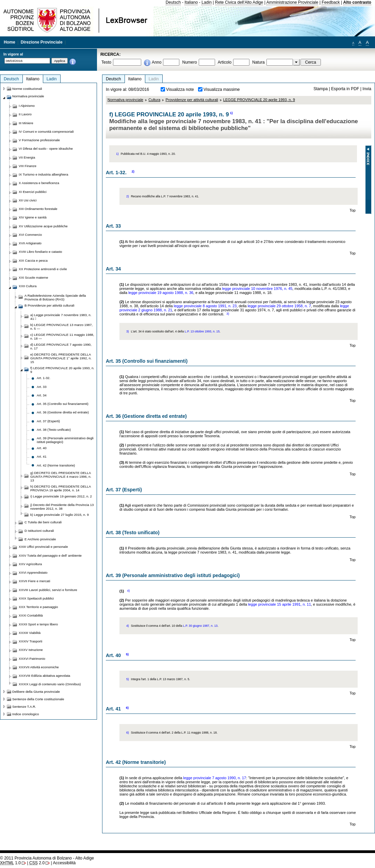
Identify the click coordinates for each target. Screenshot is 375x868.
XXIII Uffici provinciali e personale (43, 547)
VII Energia (27, 157)
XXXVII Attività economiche (39, 667)
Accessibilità (64, 863)
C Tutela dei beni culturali (43, 522)
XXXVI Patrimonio (32, 659)
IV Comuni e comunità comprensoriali (46, 132)
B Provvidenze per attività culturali (49, 305)
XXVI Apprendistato (33, 572)
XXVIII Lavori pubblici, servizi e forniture (48, 590)
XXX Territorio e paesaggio (38, 607)
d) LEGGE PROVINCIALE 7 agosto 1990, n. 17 (61, 346)
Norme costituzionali (27, 89)
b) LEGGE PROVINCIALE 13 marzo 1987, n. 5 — (61, 327)
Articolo (225, 62)
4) (128, 591)
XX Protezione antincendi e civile (43, 269)
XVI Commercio (30, 235)
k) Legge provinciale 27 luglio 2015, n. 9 (60, 515)
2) (133, 171)
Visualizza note (180, 89)
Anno (157, 62)
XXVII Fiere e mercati (34, 581)
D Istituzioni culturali (39, 531)
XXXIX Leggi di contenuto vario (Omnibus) (50, 684)
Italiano (191, 2)
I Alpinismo (27, 106)
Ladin (207, 2)
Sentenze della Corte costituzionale (38, 699)
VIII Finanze (28, 166)
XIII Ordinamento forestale (38, 209)
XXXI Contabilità (31, 615)
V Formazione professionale (39, 140)
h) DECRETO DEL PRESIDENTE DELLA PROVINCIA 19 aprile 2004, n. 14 (61, 488)
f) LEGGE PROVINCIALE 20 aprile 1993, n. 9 (62, 370)
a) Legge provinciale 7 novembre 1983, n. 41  (61, 317)
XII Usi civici (28, 200)
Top (353, 210)
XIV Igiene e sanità (33, 217)
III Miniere (26, 123)
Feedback (331, 2)
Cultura (154, 100)
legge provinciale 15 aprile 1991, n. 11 (280, 604)
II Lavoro (25, 114)
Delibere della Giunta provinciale (36, 692)
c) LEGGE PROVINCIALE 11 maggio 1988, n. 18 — (62, 337)
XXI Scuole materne (33, 277)
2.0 (37, 863)
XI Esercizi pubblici (33, 192)
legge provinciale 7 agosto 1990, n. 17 (215, 778)
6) (127, 708)
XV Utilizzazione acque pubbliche (43, 226)
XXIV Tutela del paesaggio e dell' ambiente (50, 555)
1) (231, 113)
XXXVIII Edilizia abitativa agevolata (44, 676)
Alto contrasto (357, 2)
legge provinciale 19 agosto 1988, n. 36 (161, 293)
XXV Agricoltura (30, 564)
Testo (106, 62)
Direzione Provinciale (42, 42)
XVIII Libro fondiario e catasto (40, 252)
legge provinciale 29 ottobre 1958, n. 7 (279, 306)
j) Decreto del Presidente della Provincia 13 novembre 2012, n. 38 (62, 507)
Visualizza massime (222, 89)
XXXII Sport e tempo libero (38, 624)
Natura (258, 62)
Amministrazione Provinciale (292, 2)
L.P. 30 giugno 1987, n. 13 (200, 626)
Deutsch (173, 2)
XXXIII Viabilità (30, 633)
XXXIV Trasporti (30, 641)
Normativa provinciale (125, 100)
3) (228, 314)
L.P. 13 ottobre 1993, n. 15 (202, 331)
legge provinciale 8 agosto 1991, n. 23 (205, 306)
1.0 (10, 863)
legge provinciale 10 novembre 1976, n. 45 (257, 289)
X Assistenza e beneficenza (39, 183)
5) (127, 654)
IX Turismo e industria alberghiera (43, 174)
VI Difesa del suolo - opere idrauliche (46, 149)
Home (10, 42)
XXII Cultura (28, 286)
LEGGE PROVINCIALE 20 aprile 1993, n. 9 (259, 100)
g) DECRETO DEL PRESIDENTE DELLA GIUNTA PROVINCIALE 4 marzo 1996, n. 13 (61, 477)
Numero (189, 62)
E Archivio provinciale (40, 539)
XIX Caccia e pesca (33, 260)
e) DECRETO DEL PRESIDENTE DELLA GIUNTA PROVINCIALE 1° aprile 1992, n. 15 (61, 358)
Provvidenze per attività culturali (192, 100)
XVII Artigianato (30, 243)
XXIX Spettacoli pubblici (36, 598)
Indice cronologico (26, 714)
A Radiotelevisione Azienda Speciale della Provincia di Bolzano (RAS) (55, 297)
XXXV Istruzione (31, 650)
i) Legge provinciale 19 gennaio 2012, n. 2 (61, 496)
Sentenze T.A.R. (24, 707)
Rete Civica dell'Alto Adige (239, 2)
